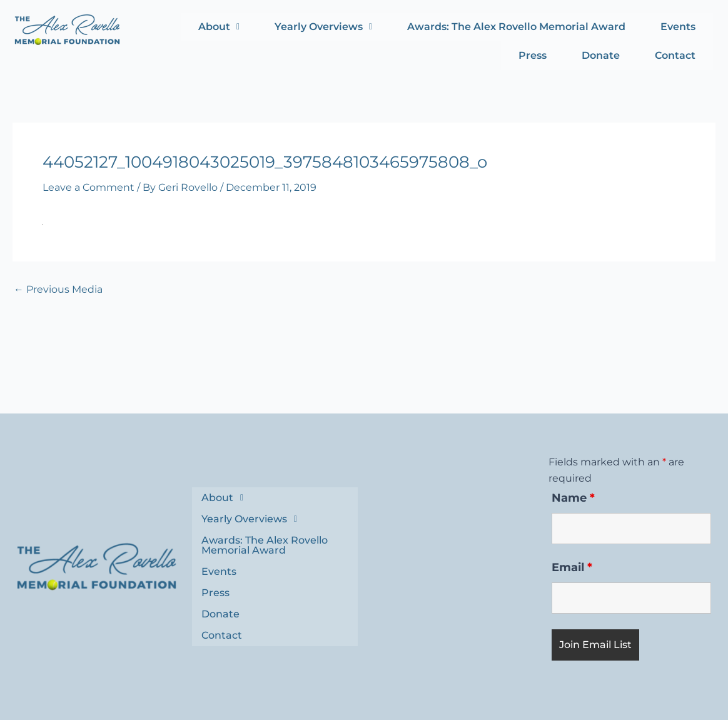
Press (533, 55)
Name (573, 498)
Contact (675, 55)
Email (572, 567)
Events (678, 27)
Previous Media (58, 290)
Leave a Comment (88, 187)
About (219, 27)
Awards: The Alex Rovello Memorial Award (516, 27)
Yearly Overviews (323, 27)
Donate (601, 55)
